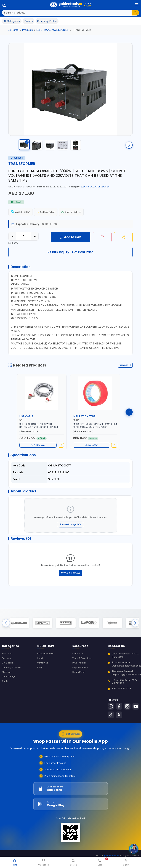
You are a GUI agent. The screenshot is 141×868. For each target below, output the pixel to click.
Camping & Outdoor (12, 680)
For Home (7, 671)
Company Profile (46, 666)
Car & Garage (9, 690)
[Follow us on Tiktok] (120, 728)
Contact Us (78, 666)
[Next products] (129, 417)
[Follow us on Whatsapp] (111, 719)
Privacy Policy (80, 676)
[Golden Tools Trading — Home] (70, 5)
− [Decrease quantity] (13, 240)
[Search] (67, 13)
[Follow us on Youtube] (111, 728)
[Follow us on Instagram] (129, 719)
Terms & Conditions (83, 671)
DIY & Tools (8, 676)
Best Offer (8, 666)
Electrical (7, 685)
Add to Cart (70, 241)
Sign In (41, 671)
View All (125, 370)
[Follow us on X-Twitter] (129, 728)
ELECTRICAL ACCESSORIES (52, 30)
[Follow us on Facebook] (120, 719)
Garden (6, 695)
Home (13, 30)
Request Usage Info (70, 532)
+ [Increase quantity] (35, 240)
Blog (40, 680)
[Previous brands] (6, 634)
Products (27, 30)
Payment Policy (80, 680)
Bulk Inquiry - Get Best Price (71, 255)
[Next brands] (135, 634)
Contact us (43, 676)
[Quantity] (23, 240)
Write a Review (71, 582)
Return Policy (79, 685)
